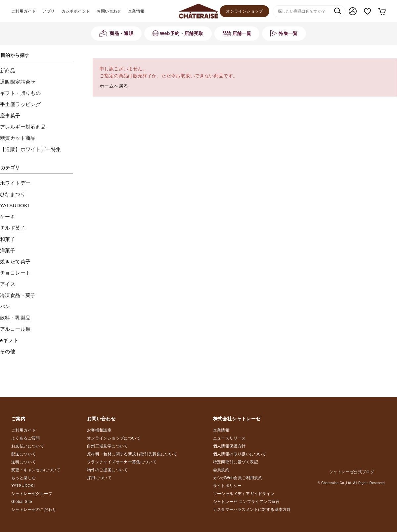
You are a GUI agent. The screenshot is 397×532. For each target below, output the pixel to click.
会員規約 (221, 470)
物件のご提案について (108, 470)
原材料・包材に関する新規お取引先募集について (132, 454)
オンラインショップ (244, 11)
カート (382, 11)
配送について (23, 454)
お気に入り (367, 11)
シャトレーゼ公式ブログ (352, 472)
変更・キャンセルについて (36, 470)
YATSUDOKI (23, 486)
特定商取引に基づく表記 (236, 462)
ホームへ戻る (114, 86)
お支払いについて (28, 446)
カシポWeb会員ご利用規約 (238, 478)
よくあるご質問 (26, 438)
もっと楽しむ (23, 478)
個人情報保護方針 (229, 446)
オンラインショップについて (114, 438)
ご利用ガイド (23, 11)
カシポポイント (76, 11)
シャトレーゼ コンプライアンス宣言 (246, 502)
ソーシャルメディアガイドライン (244, 494)
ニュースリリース (229, 438)
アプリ (48, 11)
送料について (23, 462)
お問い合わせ (109, 11)
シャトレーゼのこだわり (34, 510)
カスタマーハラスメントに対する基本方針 (252, 510)
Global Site (22, 502)
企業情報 (136, 11)
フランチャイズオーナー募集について (122, 462)
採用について (99, 478)
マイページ (353, 11)
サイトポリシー (227, 486)
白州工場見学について (108, 446)
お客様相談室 (99, 430)
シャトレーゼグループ (32, 494)
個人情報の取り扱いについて (240, 454)
